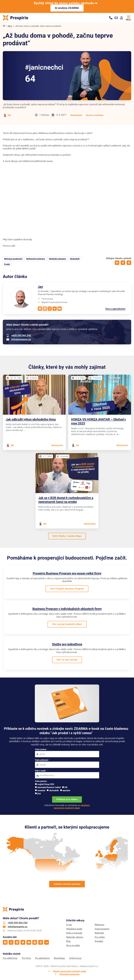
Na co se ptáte (73, 946)
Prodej (7, 265)
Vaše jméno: (41, 750)
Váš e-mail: (41, 771)
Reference (99, 925)
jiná (39, 794)
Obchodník (75, 259)
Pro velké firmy (10, 958)
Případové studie (74, 929)
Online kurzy (75, 958)
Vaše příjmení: (42, 760)
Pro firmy (26, 958)
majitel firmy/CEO (46, 785)
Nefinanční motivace (36, 259)
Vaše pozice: (41, 782)
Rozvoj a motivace (95, 115)
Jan (9, 115)
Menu (129, 19)
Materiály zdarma (75, 937)
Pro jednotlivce (42, 958)
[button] (117, 263)
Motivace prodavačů (13, 259)
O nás (69, 925)
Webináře (99, 933)
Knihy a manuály (74, 933)
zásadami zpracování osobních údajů (72, 807)
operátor (66, 791)
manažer (41, 791)
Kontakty (99, 942)
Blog (10, 26)
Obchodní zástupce (57, 259)
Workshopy (59, 958)
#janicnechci (76, 115)
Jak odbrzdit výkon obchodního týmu (31, 420)
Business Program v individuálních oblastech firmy (67, 609)
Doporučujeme (102, 929)
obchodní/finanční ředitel (49, 788)
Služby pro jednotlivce (67, 645)
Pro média (100, 937)
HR (66, 788)
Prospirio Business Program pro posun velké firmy (67, 574)
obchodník (54, 791)
